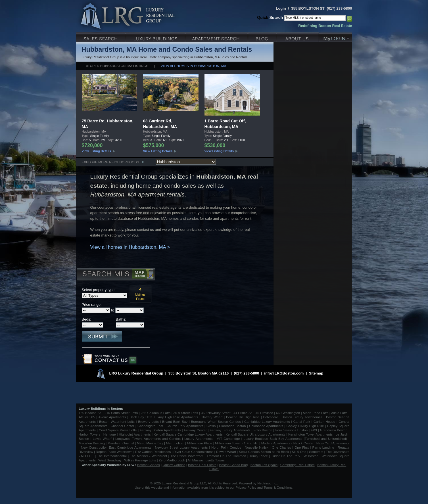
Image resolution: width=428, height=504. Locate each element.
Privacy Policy (246, 487)
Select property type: (99, 290)
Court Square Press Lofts (118, 430)
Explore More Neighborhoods (110, 162)
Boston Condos (149, 465)
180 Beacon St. (90, 413)
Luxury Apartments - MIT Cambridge (212, 439)
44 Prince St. (243, 413)
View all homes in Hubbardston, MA (194, 66)
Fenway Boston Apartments (160, 430)
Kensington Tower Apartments (310, 434)
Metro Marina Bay (150, 443)
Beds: (86, 319)
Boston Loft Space (264, 465)
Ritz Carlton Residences (153, 452)
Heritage (110, 434)
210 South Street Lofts (121, 413)
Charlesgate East (150, 426)
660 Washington (288, 413)
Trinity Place (259, 456)
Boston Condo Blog (234, 465)
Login (281, 8)
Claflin (212, 426)
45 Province (264, 413)
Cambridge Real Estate (297, 465)
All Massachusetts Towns (206, 460)
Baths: (121, 319)
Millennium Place (200, 443)
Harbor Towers (89, 434)
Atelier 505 (87, 417)
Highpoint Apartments (135, 434)
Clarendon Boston (232, 426)
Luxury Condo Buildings (156, 37)
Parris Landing (323, 447)
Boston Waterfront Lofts (117, 422)
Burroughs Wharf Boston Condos (216, 422)
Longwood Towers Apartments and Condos (148, 439)
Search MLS (115, 275)
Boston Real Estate (202, 465)
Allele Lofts (339, 413)
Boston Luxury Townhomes (302, 417)
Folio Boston (263, 430)
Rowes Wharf (226, 452)
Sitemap (316, 373)
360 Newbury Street (216, 413)
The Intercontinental (112, 456)
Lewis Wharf (102, 439)
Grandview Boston (334, 430)
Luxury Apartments (217, 37)
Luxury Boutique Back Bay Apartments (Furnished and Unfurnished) (295, 439)
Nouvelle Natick (257, 447)
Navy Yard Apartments (333, 443)
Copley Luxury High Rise (305, 426)
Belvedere (271, 417)
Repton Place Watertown (114, 452)
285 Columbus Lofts (155, 413)
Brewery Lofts (148, 422)
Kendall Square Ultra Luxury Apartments (255, 434)
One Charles (281, 447)
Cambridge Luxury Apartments (267, 422)
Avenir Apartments (112, 417)
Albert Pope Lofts (316, 413)
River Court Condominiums (193, 452)
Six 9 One (299, 452)
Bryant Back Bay (175, 422)
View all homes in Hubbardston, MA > (130, 247)
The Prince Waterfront (187, 456)
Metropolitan (176, 443)
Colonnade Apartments (266, 426)
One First (302, 447)
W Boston (312, 456)
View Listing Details (97, 151)
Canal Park (302, 422)
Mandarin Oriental (121, 443)
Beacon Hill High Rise (243, 417)
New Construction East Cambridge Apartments (116, 447)
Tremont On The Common (226, 456)
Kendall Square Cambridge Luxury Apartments (189, 434)
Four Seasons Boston (292, 430)
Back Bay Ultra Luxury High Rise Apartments (164, 417)
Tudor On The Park (286, 456)
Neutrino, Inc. (267, 483)
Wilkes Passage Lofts (140, 460)
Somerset (316, 452)
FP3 (314, 430)
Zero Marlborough (172, 460)
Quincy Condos (174, 465)
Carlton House (324, 422)
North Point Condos (226, 447)
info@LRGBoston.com (284, 373)
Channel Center (123, 426)
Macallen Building (92, 443)
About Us (298, 37)
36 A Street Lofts (186, 413)
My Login (336, 37)
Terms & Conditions (278, 487)
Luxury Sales (101, 37)
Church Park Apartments (185, 426)
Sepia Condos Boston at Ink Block (264, 452)
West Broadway (110, 460)
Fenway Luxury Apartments (230, 430)
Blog (263, 37)
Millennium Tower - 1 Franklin (237, 443)
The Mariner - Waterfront (148, 456)
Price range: (92, 305)
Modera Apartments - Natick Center (287, 443)
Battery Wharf (212, 417)
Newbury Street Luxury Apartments (181, 447)
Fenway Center (195, 430)
